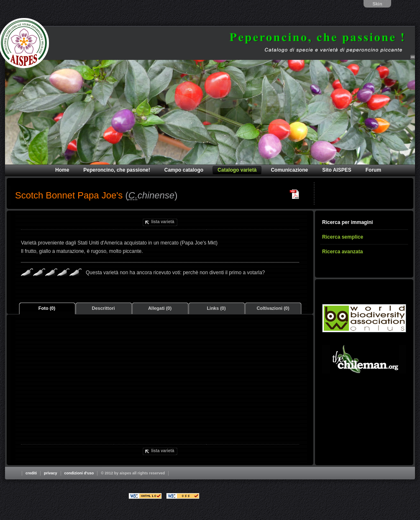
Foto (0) (47, 308)
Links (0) (216, 308)
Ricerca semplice (343, 237)
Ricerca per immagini (347, 222)
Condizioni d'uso (79, 473)
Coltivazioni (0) (273, 308)
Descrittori (103, 308)
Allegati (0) (160, 308)
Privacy (51, 473)
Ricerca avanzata (342, 252)
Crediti (31, 473)
